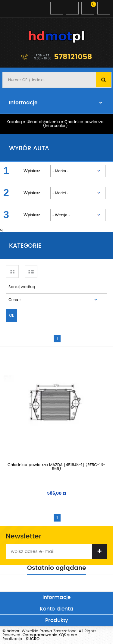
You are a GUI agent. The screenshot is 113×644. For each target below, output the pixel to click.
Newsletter (24, 536)
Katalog (14, 122)
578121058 (73, 57)
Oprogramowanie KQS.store (50, 635)
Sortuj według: (22, 287)
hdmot (57, 37)
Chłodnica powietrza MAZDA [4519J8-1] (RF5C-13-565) (56, 467)
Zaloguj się (57, 8)
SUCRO (33, 639)
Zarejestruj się (72, 8)
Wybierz (32, 171)
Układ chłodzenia (43, 122)
